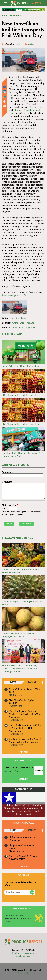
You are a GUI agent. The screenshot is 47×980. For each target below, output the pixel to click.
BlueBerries (15, 840)
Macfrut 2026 (11, 771)
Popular (32, 682)
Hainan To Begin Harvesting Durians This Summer (22, 603)
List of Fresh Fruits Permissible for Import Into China (18, 919)
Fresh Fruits (16, 15)
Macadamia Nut (17, 851)
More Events (23, 779)
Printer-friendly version (5, 102)
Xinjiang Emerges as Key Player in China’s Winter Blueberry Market (26, 741)
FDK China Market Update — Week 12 (21, 424)
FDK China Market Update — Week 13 (21, 395)
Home (5, 15)
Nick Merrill (23, 973)
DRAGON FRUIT (17, 859)
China (15, 323)
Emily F (31, 44)
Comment (8, 482)
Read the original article (14, 295)
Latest (13, 682)
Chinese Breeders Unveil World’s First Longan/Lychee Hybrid (21, 635)
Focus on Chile (24, 789)
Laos (22, 323)
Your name (7, 472)
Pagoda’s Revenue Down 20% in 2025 (20, 366)
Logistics (15, 318)
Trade (24, 318)
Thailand (30, 323)
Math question (10, 505)
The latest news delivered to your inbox (21, 884)
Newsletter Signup (23, 956)
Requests (32, 830)
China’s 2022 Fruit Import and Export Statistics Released (21, 571)
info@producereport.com (23, 953)
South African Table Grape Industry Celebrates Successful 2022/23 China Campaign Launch (20, 669)
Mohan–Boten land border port (25, 112)
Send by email (5, 106)
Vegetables (31, 327)
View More (24, 867)
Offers (13, 830)
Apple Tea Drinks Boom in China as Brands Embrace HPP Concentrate (25, 728)
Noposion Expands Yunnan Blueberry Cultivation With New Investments (25, 714)
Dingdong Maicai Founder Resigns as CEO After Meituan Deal (23, 455)
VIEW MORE (24, 752)
